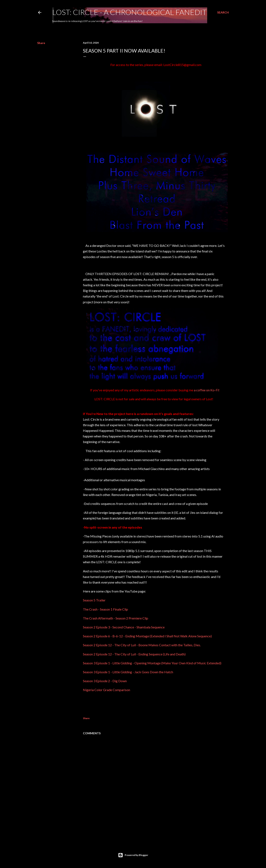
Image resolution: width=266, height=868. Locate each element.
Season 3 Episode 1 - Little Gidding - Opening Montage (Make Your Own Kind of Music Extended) (152, 663)
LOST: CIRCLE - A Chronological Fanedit (129, 12)
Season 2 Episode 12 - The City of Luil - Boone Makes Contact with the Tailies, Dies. (142, 645)
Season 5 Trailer (94, 600)
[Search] (223, 12)
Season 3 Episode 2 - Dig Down (105, 681)
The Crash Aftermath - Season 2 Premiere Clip (116, 618)
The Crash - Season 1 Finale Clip (105, 609)
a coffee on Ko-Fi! (207, 390)
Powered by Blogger (133, 855)
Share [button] (41, 43)
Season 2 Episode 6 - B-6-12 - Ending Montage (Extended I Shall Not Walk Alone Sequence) (147, 636)
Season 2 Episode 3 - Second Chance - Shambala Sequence (124, 627)
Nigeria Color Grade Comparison (107, 690)
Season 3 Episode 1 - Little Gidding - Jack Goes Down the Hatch (128, 672)
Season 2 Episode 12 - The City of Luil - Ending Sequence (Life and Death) (134, 654)
